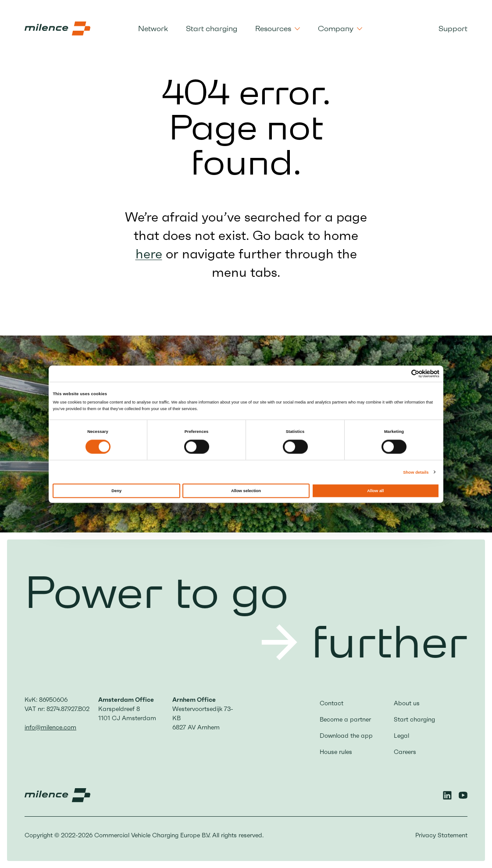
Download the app (346, 736)
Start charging (212, 29)
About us (407, 703)
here (149, 254)
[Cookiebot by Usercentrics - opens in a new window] (401, 373)
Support (453, 29)
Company (340, 29)
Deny (116, 490)
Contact (332, 703)
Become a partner (345, 719)
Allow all (375, 490)
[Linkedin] (447, 795)
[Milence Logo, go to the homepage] (57, 29)
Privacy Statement (441, 835)
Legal (401, 736)
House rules (336, 752)
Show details (416, 472)
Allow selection (246, 490)
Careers (405, 752)
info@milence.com (50, 727)
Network (153, 29)
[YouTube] (463, 795)
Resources (278, 29)
